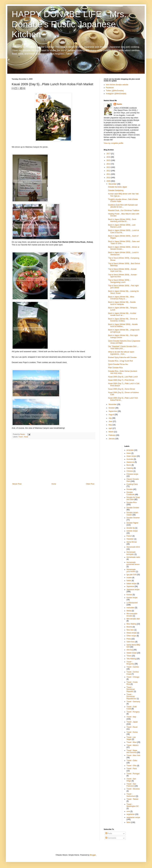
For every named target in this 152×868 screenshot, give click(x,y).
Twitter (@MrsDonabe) (115, 91)
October (112, 408)
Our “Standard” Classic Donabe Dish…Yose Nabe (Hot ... (123, 347)
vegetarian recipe (133, 817)
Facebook (110, 88)
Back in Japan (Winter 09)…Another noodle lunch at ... (122, 314)
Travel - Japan (132, 722)
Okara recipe (132, 633)
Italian (129, 581)
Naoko (119, 104)
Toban (129, 656)
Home (54, 484)
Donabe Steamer (133, 518)
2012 (109, 171)
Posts (109, 833)
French (129, 536)
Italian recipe (132, 584)
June (111, 421)
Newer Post (17, 484)
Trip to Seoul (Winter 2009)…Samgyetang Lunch (120, 281)
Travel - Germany (133, 702)
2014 (109, 164)
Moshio (129, 627)
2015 (109, 160)
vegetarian (131, 814)
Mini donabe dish (133, 619)
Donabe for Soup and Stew (133, 498)
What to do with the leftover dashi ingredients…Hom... (121, 353)
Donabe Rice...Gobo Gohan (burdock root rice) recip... (123, 372)
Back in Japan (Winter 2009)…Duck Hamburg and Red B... (122, 220)
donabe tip (131, 528)
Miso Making (131, 624)
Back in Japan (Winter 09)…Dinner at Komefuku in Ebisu (123, 320)
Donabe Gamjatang (116, 190)
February (112, 435)
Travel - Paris (132, 769)
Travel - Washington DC (133, 805)
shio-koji (130, 650)
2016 (109, 157)
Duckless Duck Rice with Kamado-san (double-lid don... (123, 206)
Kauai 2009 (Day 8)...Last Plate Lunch (123, 377)
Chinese (130, 471)
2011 (109, 174)
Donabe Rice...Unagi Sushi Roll (120, 361)
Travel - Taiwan (132, 799)
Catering (130, 468)
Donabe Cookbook (131, 493)
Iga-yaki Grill (131, 575)
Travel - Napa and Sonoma (132, 751)
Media (129, 611)
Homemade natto (133, 557)
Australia (130, 459)
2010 (109, 178)
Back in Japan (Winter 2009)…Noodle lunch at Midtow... (123, 325)
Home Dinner (132, 542)
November (113, 404)
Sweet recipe (132, 653)
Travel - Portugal (133, 774)
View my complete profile (113, 143)
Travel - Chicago (133, 677)
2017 (109, 154)
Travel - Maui (132, 742)
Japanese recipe (133, 590)
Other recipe (131, 636)
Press (129, 639)
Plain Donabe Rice (115, 368)
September (113, 411)
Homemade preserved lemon (133, 563)
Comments (111, 838)
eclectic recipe (132, 531)
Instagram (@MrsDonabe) (116, 94)
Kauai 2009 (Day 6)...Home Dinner (122, 389)
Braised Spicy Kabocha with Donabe (122, 357)
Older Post (90, 484)
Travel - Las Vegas (131, 738)
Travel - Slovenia (133, 789)
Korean (129, 595)
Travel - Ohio (132, 766)
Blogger (93, 855)
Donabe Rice (132, 503)
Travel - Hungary (133, 712)
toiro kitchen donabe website (117, 85)
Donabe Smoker (133, 508)
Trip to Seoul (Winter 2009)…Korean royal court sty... (122, 270)
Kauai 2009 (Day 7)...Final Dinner (121, 380)
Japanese (130, 586)
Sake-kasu (131, 642)
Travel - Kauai (23, 437)
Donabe (130, 489)
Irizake (129, 578)
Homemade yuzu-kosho (131, 571)
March (111, 432)
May (110, 425)
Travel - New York (133, 755)
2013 (109, 167)
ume (128, 811)
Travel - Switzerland (131, 795)
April (111, 428)
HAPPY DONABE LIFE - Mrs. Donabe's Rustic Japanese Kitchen (69, 24)
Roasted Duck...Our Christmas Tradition (124, 210)
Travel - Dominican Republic (131, 689)
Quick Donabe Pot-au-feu (118, 364)
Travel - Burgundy (130, 663)
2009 (109, 181)
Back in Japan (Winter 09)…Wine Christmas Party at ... (121, 298)
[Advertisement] (53, 461)
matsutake (131, 608)
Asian (129, 453)
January (112, 439)
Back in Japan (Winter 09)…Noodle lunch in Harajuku (122, 303)
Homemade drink (133, 547)
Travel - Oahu (132, 761)
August (112, 415)
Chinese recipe (132, 474)
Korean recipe (132, 598)
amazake (130, 450)
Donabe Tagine (132, 523)
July (110, 418)
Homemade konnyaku (131, 553)
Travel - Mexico (133, 745)
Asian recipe (131, 456)
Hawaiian (130, 539)
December (113, 184)
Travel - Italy (131, 717)
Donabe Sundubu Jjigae (118, 187)
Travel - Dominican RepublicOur (131, 697)
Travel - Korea (132, 732)
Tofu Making (131, 659)
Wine (129, 822)
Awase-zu (130, 462)
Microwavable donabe (132, 615)
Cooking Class (132, 484)
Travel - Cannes (133, 667)
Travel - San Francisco (131, 785)
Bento (129, 465)
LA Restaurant (132, 603)
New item (130, 630)
